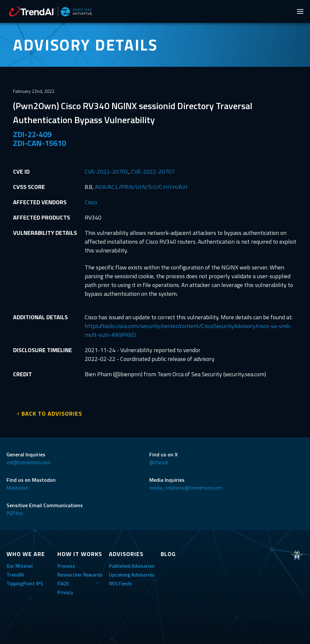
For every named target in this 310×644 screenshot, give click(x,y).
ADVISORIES (126, 554)
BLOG (168, 554)
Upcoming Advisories (132, 575)
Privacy (65, 592)
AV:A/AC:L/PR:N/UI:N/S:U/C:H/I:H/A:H (141, 187)
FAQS (63, 584)
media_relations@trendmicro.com (186, 488)
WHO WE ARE (26, 554)
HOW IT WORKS (80, 554)
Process (66, 566)
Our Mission (20, 566)
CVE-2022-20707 (153, 172)
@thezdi (159, 462)
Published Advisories (132, 566)
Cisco (91, 202)
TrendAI (15, 575)
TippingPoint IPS (25, 584)
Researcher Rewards (80, 575)
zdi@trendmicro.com (29, 462)
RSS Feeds (120, 584)
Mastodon (17, 488)
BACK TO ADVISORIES (52, 414)
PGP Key (15, 513)
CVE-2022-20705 (107, 172)
